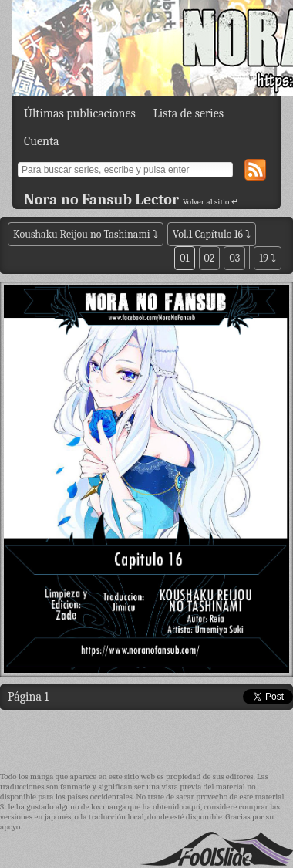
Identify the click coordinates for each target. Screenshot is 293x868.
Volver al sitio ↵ (210, 202)
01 (184, 258)
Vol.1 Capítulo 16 (208, 234)
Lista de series (189, 113)
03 (234, 258)
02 (210, 258)
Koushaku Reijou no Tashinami (82, 234)
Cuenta (42, 141)
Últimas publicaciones (80, 113)
